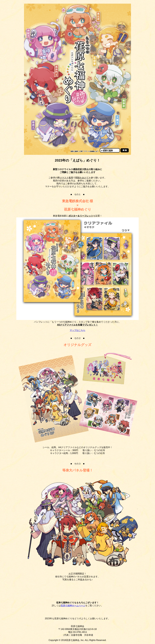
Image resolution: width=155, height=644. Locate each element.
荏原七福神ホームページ (73, 606)
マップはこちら (77, 330)
